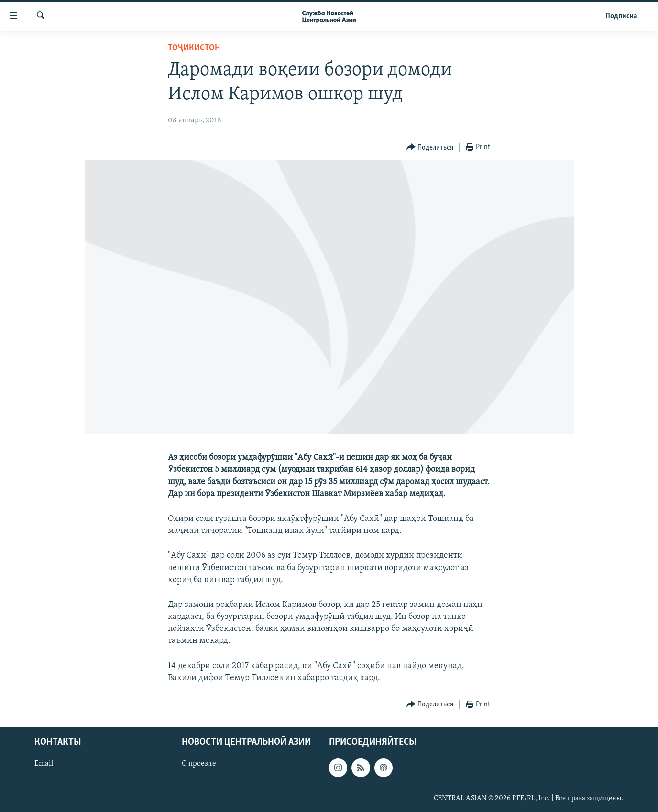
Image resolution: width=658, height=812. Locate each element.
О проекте (199, 764)
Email (44, 764)
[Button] (430, 147)
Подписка (621, 16)
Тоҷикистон (194, 48)
